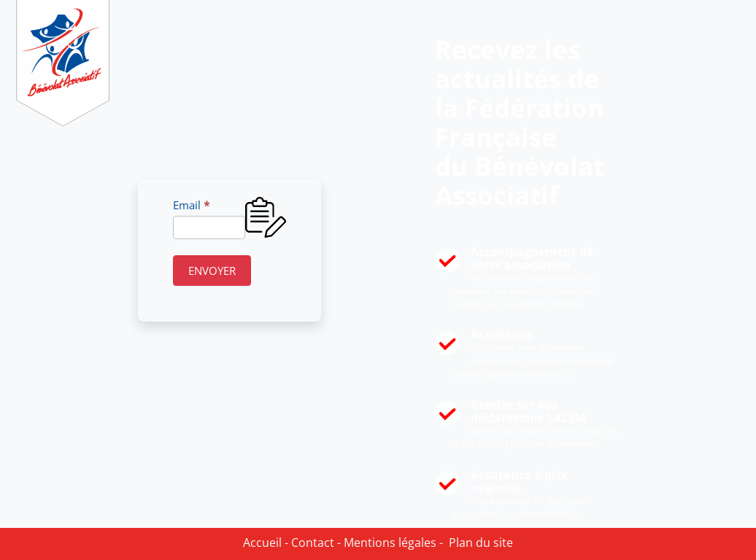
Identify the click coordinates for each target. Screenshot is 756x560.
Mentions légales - (392, 542)
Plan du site (478, 542)
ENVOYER (212, 271)
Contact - (315, 542)
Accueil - (266, 542)
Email (191, 205)
